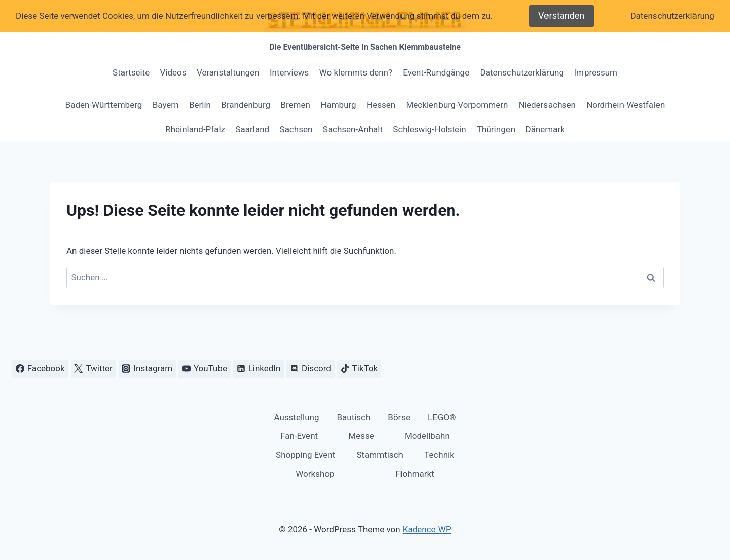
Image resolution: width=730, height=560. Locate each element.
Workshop (315, 474)
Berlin (200, 105)
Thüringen (496, 129)
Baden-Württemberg (104, 105)
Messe (361, 436)
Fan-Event (299, 436)
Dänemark (545, 129)
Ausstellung (296, 417)
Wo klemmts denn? (356, 72)
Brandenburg (246, 105)
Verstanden (561, 15)
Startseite (131, 72)
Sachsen (296, 129)
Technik (439, 455)
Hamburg (338, 105)
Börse (399, 417)
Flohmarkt (415, 474)
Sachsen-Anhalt (353, 129)
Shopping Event (305, 455)
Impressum (596, 72)
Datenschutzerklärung (522, 72)
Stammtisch (379, 455)
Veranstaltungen (228, 72)
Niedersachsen (547, 105)
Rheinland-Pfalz (195, 129)
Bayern (166, 105)
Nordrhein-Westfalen (625, 105)
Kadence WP (427, 529)
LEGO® (442, 417)
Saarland (252, 129)
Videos (173, 72)
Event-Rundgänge (436, 72)
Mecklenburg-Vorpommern (457, 105)
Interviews (289, 72)
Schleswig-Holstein (429, 129)
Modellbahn (427, 436)
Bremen (295, 105)
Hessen (381, 105)
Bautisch (353, 417)
